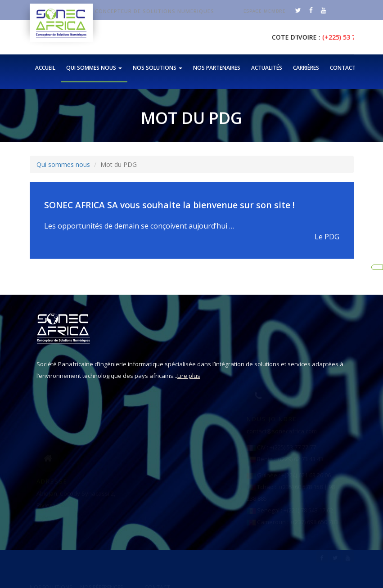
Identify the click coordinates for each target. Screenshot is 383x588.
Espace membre (269, 11)
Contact (343, 68)
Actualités (267, 68)
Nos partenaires (217, 68)
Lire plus (176, 376)
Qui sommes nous (94, 68)
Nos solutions (158, 68)
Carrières (306, 68)
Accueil (45, 68)
